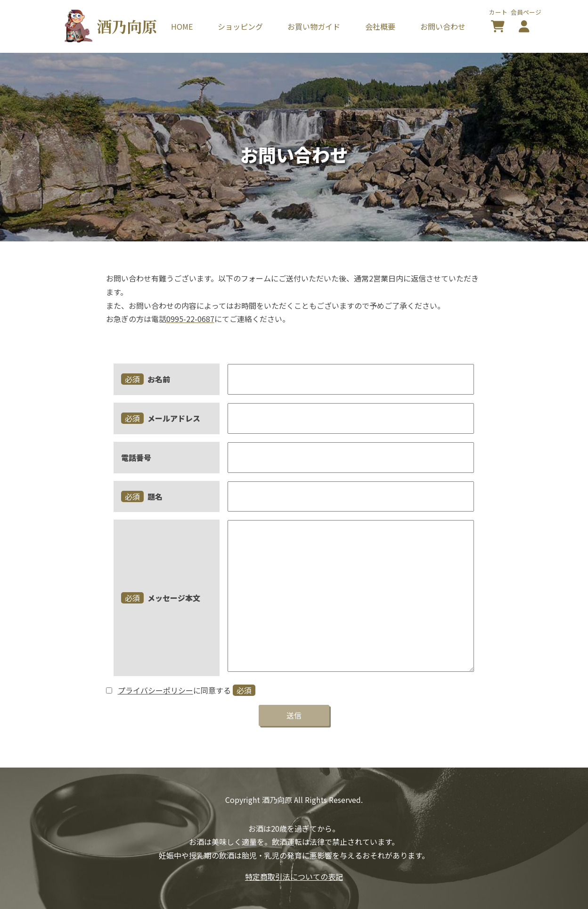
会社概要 (380, 26)
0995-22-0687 (190, 319)
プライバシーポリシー (155, 690)
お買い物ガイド (314, 26)
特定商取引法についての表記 (294, 876)
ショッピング (240, 26)
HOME (182, 26)
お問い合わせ (443, 26)
